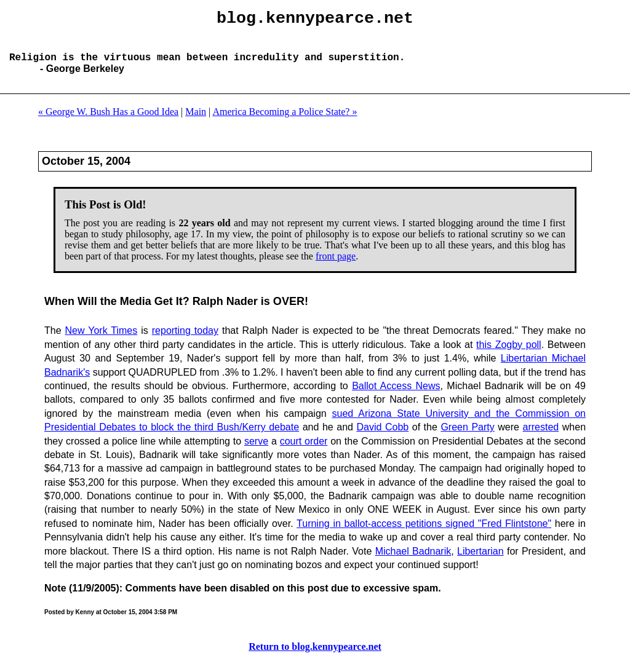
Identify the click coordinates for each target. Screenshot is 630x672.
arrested (541, 437)
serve (256, 451)
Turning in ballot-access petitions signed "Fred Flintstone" (424, 533)
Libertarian (526, 368)
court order (304, 451)
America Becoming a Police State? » (285, 121)
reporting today (185, 340)
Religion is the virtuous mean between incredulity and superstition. (207, 66)
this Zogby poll (509, 354)
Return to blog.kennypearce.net (315, 656)
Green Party (467, 437)
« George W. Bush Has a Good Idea (108, 121)
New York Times (102, 340)
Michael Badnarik (413, 561)
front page (336, 266)
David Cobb (382, 437)
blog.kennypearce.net (315, 20)
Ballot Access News (396, 396)
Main (196, 121)
